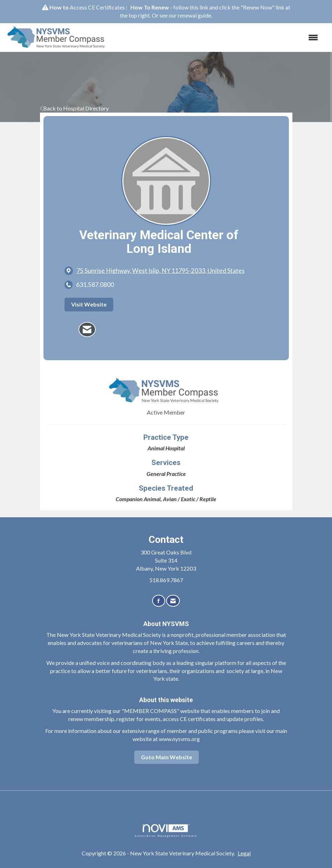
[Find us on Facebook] (159, 601)
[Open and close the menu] (218, 38)
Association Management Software (166, 831)
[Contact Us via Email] (173, 601)
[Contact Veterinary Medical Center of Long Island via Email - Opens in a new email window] (87, 330)
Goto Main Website (167, 757)
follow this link (191, 7)
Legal (244, 853)
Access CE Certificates (97, 7)
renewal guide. (195, 15)
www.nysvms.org (179, 739)
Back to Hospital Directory (74, 108)
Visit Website (89, 304)
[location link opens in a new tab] (161, 271)
